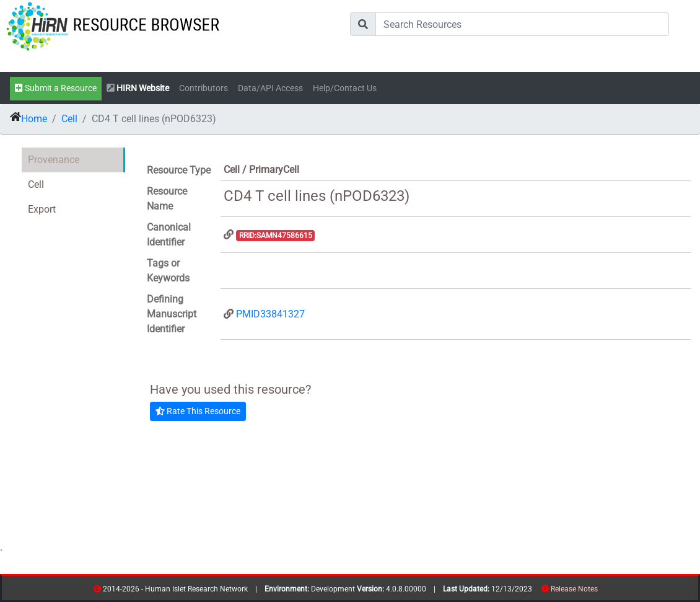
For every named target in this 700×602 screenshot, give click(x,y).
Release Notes (574, 589)
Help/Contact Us (345, 88)
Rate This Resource (198, 411)
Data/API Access (270, 88)
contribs (606, 591)
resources (602, 591)
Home (34, 119)
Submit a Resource (56, 88)
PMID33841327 (270, 314)
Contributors (203, 88)
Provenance (54, 160)
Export (42, 209)
